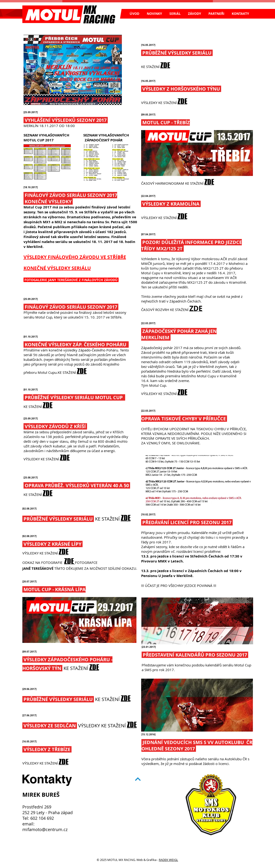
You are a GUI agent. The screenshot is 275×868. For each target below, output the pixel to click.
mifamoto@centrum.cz (45, 829)
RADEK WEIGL (168, 860)
